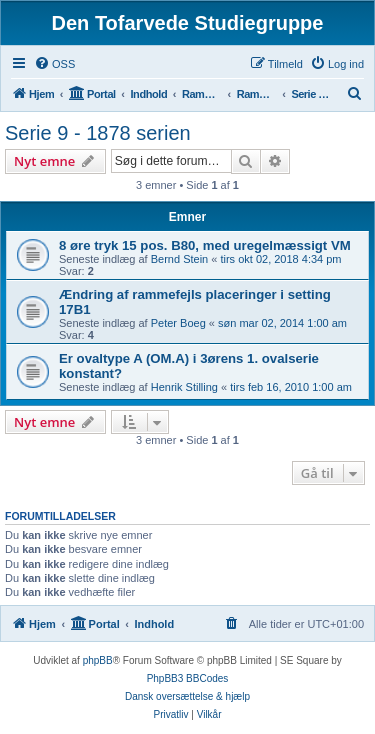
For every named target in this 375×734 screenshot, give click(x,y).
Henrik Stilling (184, 387)
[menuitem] (54, 64)
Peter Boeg (178, 323)
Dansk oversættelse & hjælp (187, 696)
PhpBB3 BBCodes (188, 678)
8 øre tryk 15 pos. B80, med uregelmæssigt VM (205, 245)
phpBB (98, 660)
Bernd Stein (179, 259)
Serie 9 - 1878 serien (98, 133)
